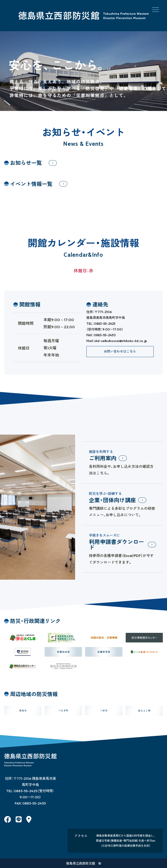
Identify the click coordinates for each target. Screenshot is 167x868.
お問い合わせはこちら (120, 351)
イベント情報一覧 (31, 184)
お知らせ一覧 (26, 163)
